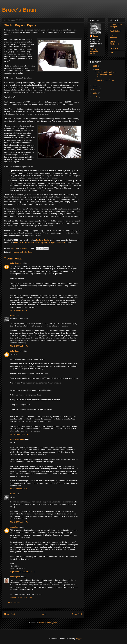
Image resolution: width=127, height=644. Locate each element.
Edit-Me (113, 53)
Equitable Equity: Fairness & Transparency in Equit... (106, 75)
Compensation (16, 252)
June (97, 69)
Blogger (78, 639)
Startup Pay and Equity (104, 80)
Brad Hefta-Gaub (17, 439)
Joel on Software (114, 36)
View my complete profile (94, 51)
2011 (95, 66)
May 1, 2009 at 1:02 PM (19, 310)
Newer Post (10, 614)
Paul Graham (115, 31)
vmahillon (14, 527)
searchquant (15, 577)
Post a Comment (14, 603)
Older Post (77, 614)
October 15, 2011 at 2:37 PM (21, 598)
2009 (95, 86)
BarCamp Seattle (43, 240)
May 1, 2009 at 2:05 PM (19, 434)
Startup (31, 252)
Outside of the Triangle (116, 26)
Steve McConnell (114, 43)
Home (44, 614)
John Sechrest (16, 263)
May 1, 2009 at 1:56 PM (19, 346)
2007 (95, 93)
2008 (95, 89)
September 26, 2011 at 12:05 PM (23, 572)
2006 (95, 97)
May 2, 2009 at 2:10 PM (19, 489)
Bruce (13, 315)
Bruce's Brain (19, 10)
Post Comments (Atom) (48, 623)
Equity (25, 252)
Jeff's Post (114, 48)
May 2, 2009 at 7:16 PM (19, 522)
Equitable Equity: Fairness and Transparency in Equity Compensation (41, 243)
